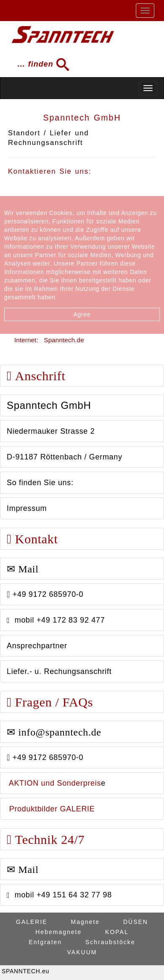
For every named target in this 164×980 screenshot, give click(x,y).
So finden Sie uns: (40, 483)
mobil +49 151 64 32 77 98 (59, 895)
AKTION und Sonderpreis (54, 783)
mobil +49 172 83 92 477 (56, 620)
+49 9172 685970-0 (45, 594)
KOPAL (117, 932)
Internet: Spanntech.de (49, 340)
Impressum (27, 508)
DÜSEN (136, 922)
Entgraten (45, 942)
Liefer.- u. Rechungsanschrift (59, 671)
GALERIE (32, 922)
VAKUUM (82, 952)
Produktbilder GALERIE (51, 809)
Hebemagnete (58, 932)
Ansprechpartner (37, 646)
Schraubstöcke (110, 942)
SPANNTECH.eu (25, 971)
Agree (82, 314)
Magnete (85, 922)
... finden (40, 64)
